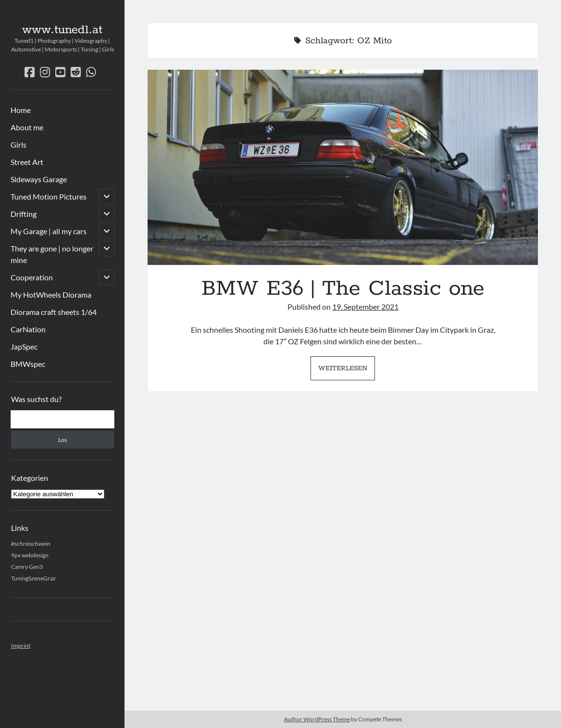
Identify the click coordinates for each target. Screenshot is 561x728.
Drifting (24, 214)
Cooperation (32, 277)
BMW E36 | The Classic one (343, 167)
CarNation (28, 329)
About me (27, 127)
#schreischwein (31, 544)
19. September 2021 (365, 307)
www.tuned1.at (62, 30)
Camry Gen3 (27, 567)
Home (21, 110)
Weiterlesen (347, 371)
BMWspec (28, 364)
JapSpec (24, 346)
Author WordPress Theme (317, 719)
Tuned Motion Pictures (49, 196)
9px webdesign (30, 555)
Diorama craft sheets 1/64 (54, 312)
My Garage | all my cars (49, 231)
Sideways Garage (39, 179)
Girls (19, 144)
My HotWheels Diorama (51, 295)
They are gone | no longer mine (52, 254)
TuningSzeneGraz (33, 578)
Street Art (27, 162)
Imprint (21, 646)
